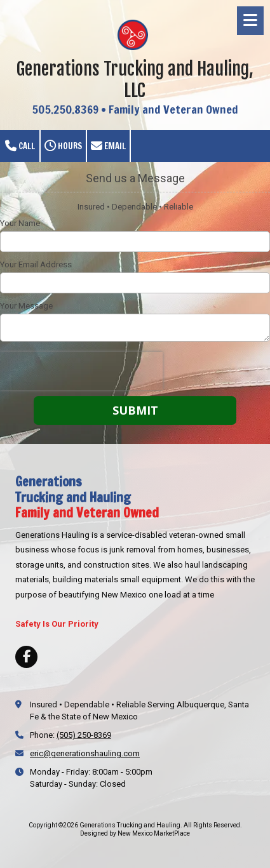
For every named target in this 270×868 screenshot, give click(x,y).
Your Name (20, 223)
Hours (63, 146)
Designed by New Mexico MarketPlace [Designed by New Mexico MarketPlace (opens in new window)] (135, 833)
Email (108, 146)
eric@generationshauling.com (85, 753)
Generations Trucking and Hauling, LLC (135, 80)
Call (20, 146)
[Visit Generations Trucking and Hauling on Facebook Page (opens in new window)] (26, 657)
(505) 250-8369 (84, 735)
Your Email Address (36, 264)
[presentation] (81, 371)
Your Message (26, 306)
